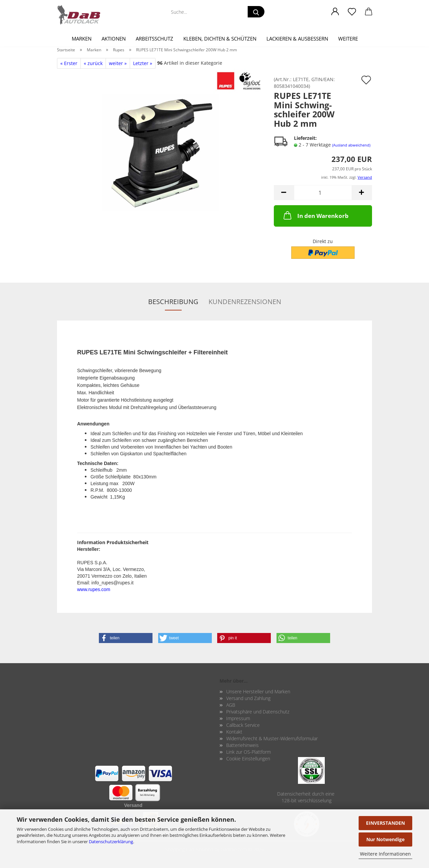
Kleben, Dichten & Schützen (220, 39)
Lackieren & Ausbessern (297, 39)
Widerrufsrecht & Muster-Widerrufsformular (272, 738)
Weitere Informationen (385, 854)
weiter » (118, 63)
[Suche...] (256, 12)
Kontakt (234, 732)
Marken (82, 39)
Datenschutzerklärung (111, 842)
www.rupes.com (94, 589)
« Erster (69, 63)
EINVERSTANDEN (385, 823)
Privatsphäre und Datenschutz (258, 712)
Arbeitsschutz (155, 39)
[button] (335, 12)
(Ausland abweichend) (351, 145)
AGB (231, 705)
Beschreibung (173, 302)
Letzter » (143, 63)
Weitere (348, 39)
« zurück (93, 63)
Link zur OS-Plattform (249, 752)
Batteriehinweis (242, 745)
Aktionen (114, 39)
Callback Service (243, 725)
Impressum (238, 718)
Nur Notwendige (385, 839)
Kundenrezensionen (245, 302)
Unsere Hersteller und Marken (258, 691)
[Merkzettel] (352, 12)
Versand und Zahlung (248, 698)
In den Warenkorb (315, 215)
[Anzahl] (323, 193)
